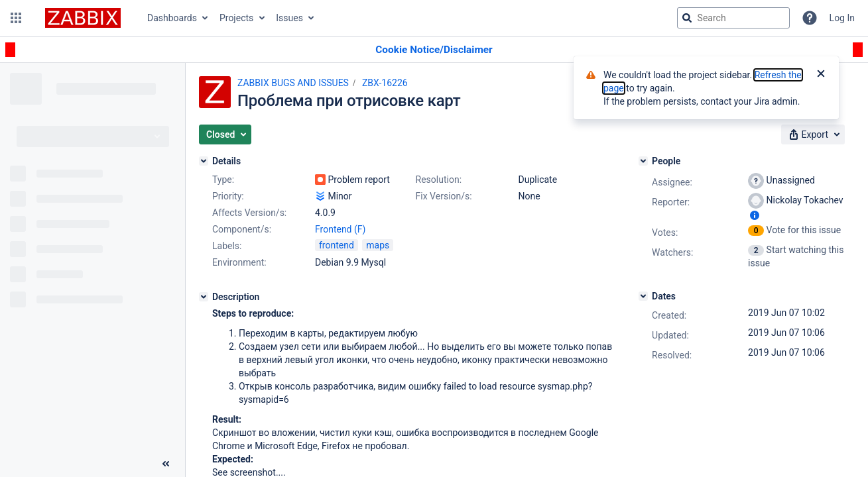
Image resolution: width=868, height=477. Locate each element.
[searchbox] (733, 18)
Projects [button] (236, 18)
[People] (643, 161)
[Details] (204, 161)
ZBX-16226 (385, 83)
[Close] (821, 75)
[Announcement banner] (434, 50)
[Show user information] (755, 215)
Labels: (227, 246)
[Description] (204, 297)
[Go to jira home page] (83, 18)
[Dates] (643, 296)
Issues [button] (289, 18)
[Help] (810, 18)
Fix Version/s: (444, 196)
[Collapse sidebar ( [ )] (166, 464)
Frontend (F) (340, 229)
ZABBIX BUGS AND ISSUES (293, 83)
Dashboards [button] (172, 18)
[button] (16, 18)
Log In (842, 18)
